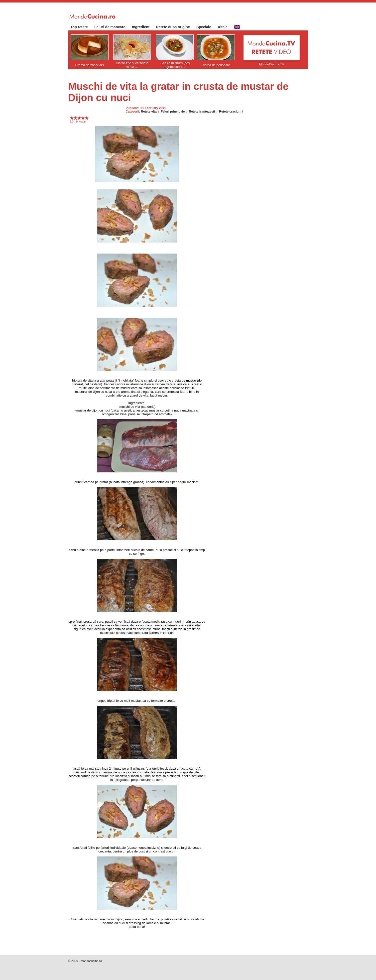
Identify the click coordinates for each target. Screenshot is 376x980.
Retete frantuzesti (202, 112)
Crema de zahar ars (89, 65)
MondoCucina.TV (271, 64)
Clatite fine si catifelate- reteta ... (132, 65)
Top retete (82, 27)
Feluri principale (173, 112)
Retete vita (149, 112)
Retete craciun (230, 112)
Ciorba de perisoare (216, 65)
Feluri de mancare (112, 27)
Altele (225, 27)
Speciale (206, 27)
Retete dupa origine (175, 27)
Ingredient (143, 27)
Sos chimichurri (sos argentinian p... (175, 65)
